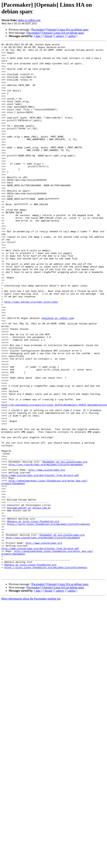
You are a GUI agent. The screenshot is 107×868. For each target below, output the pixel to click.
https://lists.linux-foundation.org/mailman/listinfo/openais (49, 620)
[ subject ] (60, 36)
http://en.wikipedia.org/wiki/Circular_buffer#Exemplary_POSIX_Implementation (54, 477)
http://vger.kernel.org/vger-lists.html (31, 354)
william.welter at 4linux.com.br (29, 601)
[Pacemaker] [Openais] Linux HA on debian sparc (60, 30)
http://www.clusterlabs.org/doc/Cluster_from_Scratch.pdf (40, 562)
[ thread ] (48, 36)
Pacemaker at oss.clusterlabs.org (65, 546)
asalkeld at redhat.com (58, 373)
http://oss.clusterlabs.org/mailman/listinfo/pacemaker (46, 549)
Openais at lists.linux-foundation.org (33, 617)
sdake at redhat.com (29, 20)
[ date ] (38, 36)
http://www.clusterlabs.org (46, 555)
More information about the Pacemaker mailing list (31, 705)
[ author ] (72, 36)
